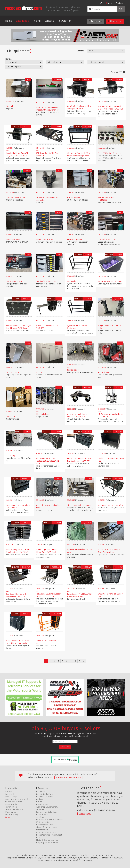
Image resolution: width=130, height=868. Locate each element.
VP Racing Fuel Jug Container (110, 281)
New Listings (11, 797)
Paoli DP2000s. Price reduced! (111, 153)
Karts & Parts (42, 815)
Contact (49, 21)
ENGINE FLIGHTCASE (14, 281)
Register (120, 3)
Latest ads (96, 21)
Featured (9, 794)
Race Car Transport (45, 797)
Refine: (9, 59)
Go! (121, 9)
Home (9, 21)
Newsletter (64, 21)
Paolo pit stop (73, 370)
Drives (39, 802)
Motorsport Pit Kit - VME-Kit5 (110, 505)
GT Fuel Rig (10, 456)
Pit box (39, 372)
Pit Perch (9, 106)
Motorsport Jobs (44, 822)
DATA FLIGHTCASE (13, 240)
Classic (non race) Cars (47, 827)
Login (110, 3)
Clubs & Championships (47, 840)
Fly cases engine (13, 372)
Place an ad (115, 21)
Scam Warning (12, 815)
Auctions (40, 817)
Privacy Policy (12, 804)
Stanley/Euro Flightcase (46, 281)
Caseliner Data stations (15, 198)
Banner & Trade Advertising (18, 799)
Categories (22, 21)
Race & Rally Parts (45, 794)
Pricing (37, 21)
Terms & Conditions (14, 809)
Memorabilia (42, 830)
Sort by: (80, 51)
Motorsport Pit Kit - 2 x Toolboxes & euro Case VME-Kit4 (48, 461)
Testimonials (11, 807)
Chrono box (10, 416)
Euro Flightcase (74, 198)
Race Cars (41, 792)
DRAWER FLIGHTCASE (45, 239)
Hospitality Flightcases (108, 239)
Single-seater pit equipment (79, 505)
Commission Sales (14, 802)
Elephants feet (42, 414)
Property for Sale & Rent (47, 843)
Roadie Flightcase (75, 240)
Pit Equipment (43, 804)
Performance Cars (44, 825)
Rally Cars (41, 799)
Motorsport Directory (46, 832)
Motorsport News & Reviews (49, 820)
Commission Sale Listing (47, 812)
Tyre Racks (72, 281)
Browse (9, 792)
